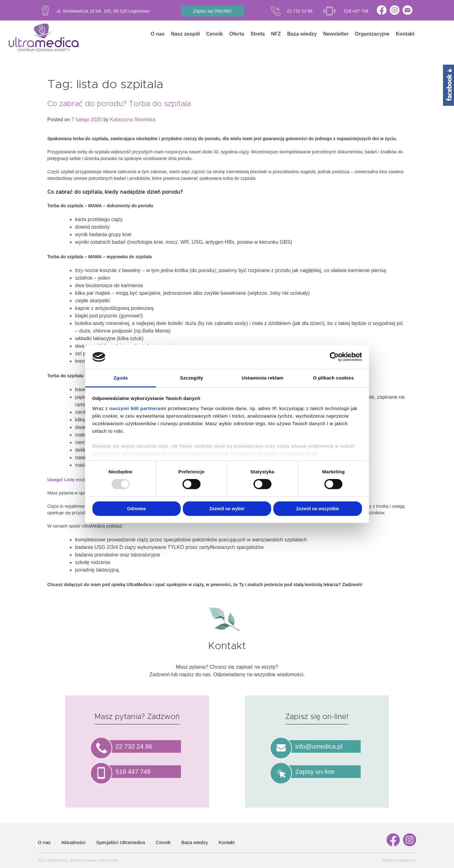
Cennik (215, 34)
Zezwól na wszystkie (317, 509)
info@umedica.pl (319, 746)
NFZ (276, 34)
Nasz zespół (185, 34)
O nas (158, 34)
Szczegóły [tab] (192, 378)
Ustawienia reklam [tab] (262, 378)
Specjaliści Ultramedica (121, 842)
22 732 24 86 (300, 11)
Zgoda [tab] (121, 378)
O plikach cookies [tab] (333, 378)
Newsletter (336, 34)
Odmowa (136, 509)
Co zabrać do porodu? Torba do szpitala (119, 104)
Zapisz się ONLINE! (212, 11)
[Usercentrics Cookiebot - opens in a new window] (334, 357)
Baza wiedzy (302, 34)
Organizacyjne (372, 34)
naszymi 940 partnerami (138, 408)
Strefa (257, 34)
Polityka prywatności (399, 860)
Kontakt (405, 34)
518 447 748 (356, 11)
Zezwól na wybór (227, 509)
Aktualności (73, 842)
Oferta (237, 34)
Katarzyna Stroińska (133, 120)
